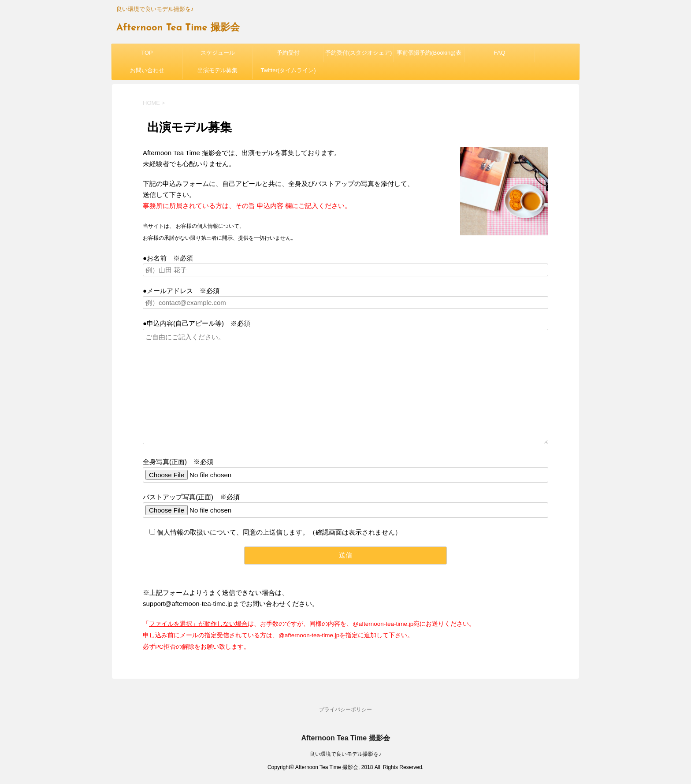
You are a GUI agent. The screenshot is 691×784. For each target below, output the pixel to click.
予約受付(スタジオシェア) (359, 53)
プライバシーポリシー (345, 710)
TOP (147, 53)
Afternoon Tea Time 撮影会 (178, 28)
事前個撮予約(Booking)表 (429, 53)
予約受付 (288, 53)
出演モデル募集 (217, 70)
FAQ (499, 53)
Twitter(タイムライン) (288, 70)
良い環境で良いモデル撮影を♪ (345, 754)
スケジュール (218, 53)
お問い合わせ (147, 70)
